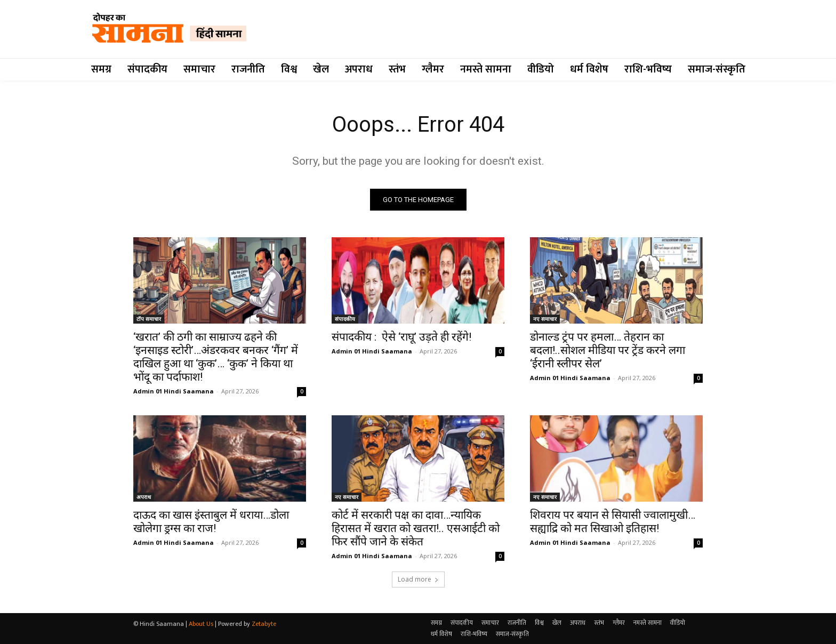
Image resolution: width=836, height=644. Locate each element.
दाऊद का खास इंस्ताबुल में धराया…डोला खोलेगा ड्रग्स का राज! (211, 522)
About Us (201, 624)
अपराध (144, 497)
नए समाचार (545, 319)
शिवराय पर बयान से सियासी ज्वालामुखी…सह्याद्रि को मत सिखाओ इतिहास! (613, 522)
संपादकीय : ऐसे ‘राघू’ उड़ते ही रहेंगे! (401, 337)
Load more (418, 579)
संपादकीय (345, 319)
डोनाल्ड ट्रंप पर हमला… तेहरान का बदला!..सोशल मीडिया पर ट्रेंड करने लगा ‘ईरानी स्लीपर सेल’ (608, 350)
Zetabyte (264, 624)
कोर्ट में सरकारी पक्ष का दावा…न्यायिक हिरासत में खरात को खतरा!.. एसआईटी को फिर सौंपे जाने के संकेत (416, 528)
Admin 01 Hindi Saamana (174, 391)
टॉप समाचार (149, 319)
